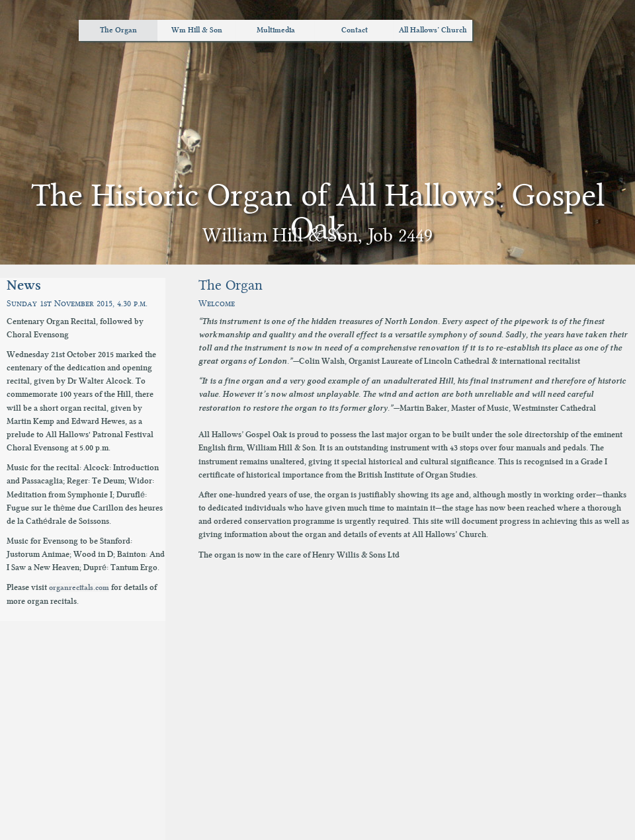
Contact (355, 30)
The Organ (118, 30)
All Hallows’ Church (433, 30)
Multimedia (276, 30)
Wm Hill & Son (197, 30)
